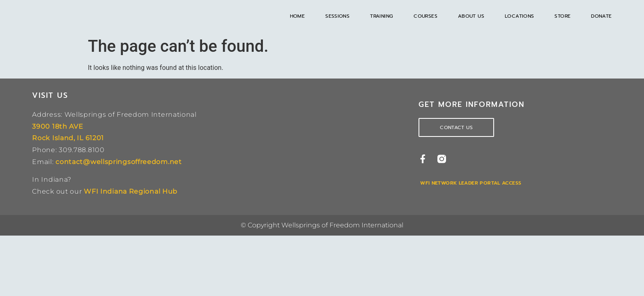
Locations (519, 16)
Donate (601, 16)
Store (562, 16)
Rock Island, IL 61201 (68, 138)
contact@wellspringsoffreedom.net (118, 162)
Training (382, 16)
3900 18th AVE (57, 126)
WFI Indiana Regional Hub (131, 191)
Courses (425, 16)
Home (298, 16)
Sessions (337, 16)
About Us (471, 16)
